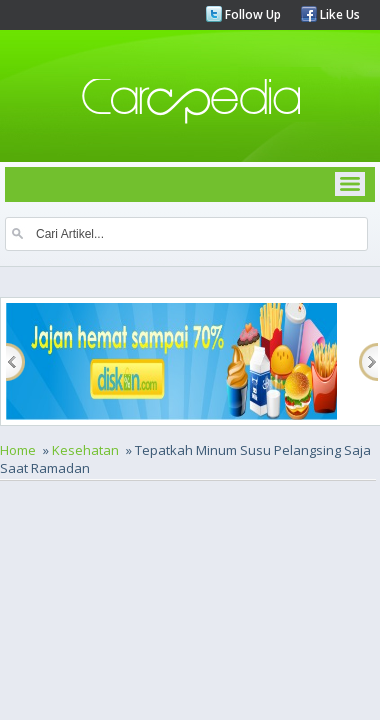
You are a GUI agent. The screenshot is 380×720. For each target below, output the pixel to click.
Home (18, 450)
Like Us (338, 14)
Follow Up (251, 14)
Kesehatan (85, 450)
